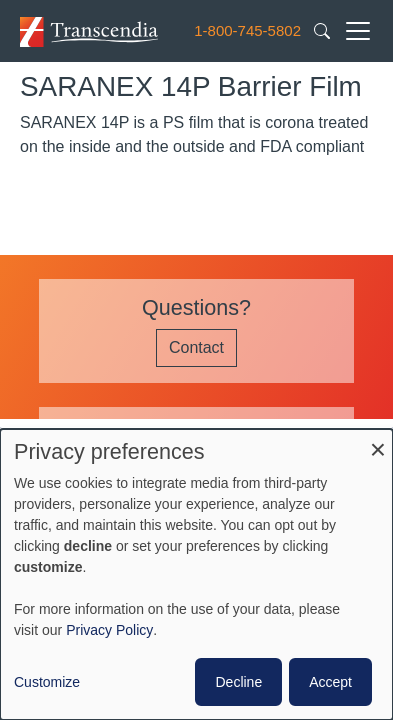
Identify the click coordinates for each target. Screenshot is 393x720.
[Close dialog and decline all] (378, 441)
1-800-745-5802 (247, 30)
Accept (330, 682)
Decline (238, 682)
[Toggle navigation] (358, 31)
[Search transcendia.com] (322, 30)
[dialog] (196, 574)
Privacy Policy (109, 630)
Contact (196, 347)
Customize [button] (47, 682)
